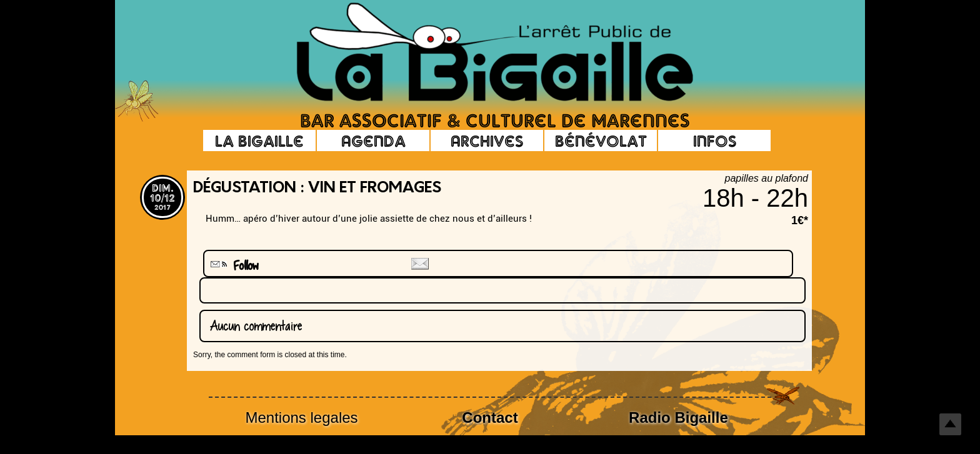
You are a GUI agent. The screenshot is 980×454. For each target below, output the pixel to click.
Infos (715, 141)
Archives (487, 141)
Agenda (373, 141)
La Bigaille (259, 141)
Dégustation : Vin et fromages (317, 189)
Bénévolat (601, 141)
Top (950, 424)
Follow (233, 266)
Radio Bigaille (678, 417)
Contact (490, 417)
